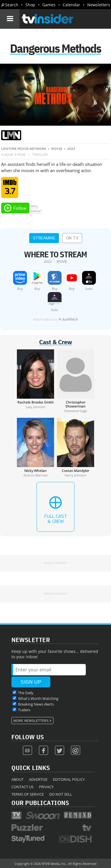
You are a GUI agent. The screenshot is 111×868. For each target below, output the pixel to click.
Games (49, 5)
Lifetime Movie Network (24, 149)
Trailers (24, 710)
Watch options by (55, 319)
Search (12, 5)
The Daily (26, 693)
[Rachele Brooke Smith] (35, 381)
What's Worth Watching (38, 698)
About (17, 779)
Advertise (38, 779)
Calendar (71, 5)
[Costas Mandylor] (76, 447)
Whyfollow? (36, 209)
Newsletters (99, 5)
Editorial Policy (69, 779)
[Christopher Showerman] (76, 381)
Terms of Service (28, 794)
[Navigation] (10, 19)
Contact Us (22, 787)
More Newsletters (31, 721)
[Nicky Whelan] (35, 447)
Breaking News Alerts (36, 704)
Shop (30, 5)
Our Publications (40, 803)
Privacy (46, 787)
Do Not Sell (61, 794)
